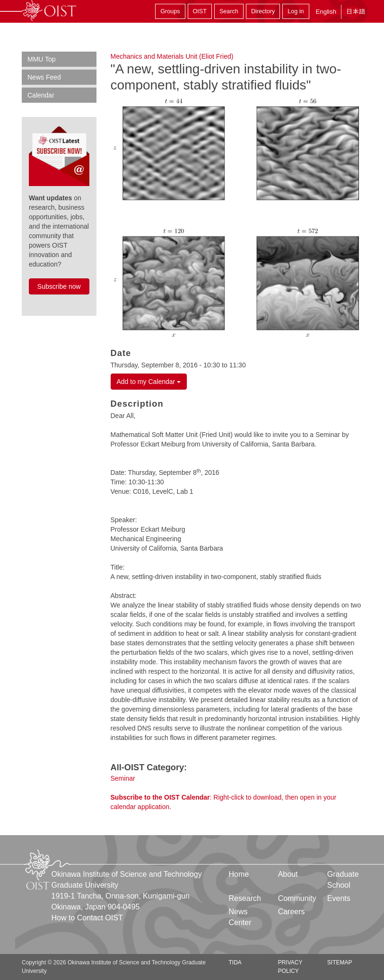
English (326, 12)
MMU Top (42, 59)
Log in (296, 11)
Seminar (123, 778)
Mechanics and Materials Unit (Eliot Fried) (172, 56)
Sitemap (340, 962)
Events (339, 898)
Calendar (41, 95)
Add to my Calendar (149, 382)
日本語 (356, 12)
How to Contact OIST (87, 918)
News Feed (44, 77)
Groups (170, 11)
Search (229, 11)
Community (297, 898)
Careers (292, 912)
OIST (200, 11)
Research (245, 898)
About (288, 874)
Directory (263, 11)
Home (239, 874)
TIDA (235, 962)
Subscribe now (59, 286)
